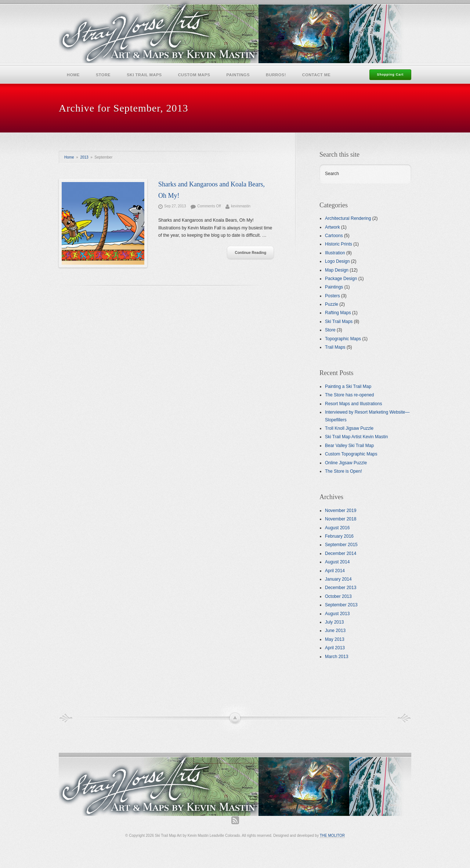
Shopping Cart (390, 75)
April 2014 (335, 571)
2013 (84, 157)
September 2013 (341, 605)
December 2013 (341, 588)
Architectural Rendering (348, 218)
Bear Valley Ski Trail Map (349, 446)
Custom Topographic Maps (351, 454)
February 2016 (339, 536)
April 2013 (335, 648)
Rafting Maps (338, 313)
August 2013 (337, 614)
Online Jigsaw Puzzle (346, 463)
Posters (332, 296)
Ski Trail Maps (144, 75)
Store (103, 75)
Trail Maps (335, 347)
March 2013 (337, 657)
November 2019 (341, 511)
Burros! (276, 75)
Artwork (332, 227)
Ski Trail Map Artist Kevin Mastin (356, 437)
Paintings (238, 75)
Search (332, 174)
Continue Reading (250, 253)
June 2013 (335, 631)
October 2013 (338, 596)
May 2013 (335, 639)
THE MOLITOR (332, 836)
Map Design (337, 270)
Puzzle (332, 304)
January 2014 (338, 579)
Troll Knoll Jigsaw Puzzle (349, 428)
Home (73, 75)
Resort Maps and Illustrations (353, 404)
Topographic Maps (343, 339)
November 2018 (341, 519)
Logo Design (337, 261)
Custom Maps (194, 75)
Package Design (341, 279)
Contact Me (317, 75)
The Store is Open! (344, 471)
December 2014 (341, 553)
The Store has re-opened (349, 395)
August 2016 (337, 528)
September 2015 (341, 545)
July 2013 (334, 622)
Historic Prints (339, 244)
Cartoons (334, 236)
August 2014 (337, 562)
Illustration (335, 253)
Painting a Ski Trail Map (348, 386)
